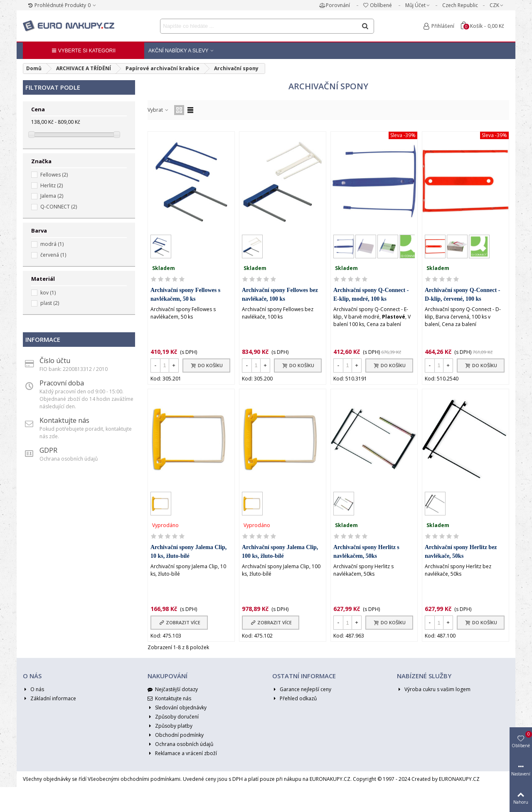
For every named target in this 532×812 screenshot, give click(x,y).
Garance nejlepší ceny (302, 689)
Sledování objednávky (177, 708)
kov (48, 293)
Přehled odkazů (294, 699)
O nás (33, 689)
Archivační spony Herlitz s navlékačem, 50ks (366, 552)
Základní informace (49, 699)
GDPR (48, 450)
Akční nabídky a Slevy (179, 51)
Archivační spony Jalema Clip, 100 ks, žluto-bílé (280, 552)
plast (50, 303)
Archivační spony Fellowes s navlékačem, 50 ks (185, 294)
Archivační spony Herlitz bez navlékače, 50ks (461, 552)
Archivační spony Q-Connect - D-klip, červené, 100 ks (462, 294)
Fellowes (54, 175)
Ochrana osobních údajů (180, 744)
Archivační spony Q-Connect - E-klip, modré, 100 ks (371, 294)
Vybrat (158, 110)
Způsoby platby (170, 726)
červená (53, 255)
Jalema (52, 196)
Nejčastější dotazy (173, 689)
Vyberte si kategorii (84, 51)
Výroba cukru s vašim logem (434, 689)
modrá (52, 244)
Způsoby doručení (173, 717)
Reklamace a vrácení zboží (182, 753)
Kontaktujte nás (64, 420)
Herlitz (52, 185)
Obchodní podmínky (176, 735)
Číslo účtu (55, 361)
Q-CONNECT (59, 207)
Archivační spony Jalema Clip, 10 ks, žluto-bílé (188, 552)
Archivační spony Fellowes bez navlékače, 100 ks (280, 294)
